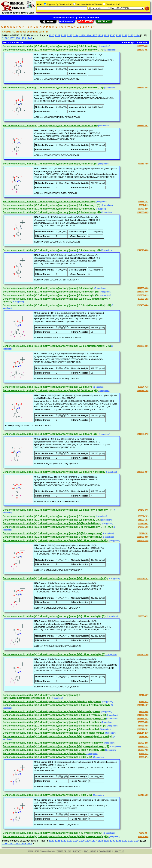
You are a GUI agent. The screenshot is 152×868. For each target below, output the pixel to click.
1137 (11, 38)
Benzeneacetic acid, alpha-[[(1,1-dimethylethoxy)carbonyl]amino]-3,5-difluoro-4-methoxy (54, 472)
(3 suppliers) (104, 391)
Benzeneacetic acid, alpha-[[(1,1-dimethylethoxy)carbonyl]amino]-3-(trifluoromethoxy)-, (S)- (55, 578)
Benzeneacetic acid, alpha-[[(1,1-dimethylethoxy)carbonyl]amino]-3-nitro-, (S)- (48, 795)
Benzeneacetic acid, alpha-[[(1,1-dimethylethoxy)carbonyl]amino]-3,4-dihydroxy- (49, 202)
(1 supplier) (100, 209)
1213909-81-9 (143, 295)
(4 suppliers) (99, 757)
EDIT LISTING (90, 851)
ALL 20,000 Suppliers (89, 17)
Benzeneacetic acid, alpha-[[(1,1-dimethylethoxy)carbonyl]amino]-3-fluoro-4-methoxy (52, 722)
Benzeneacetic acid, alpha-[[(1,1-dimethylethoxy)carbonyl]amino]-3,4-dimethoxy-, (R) (52, 212)
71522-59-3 (144, 737)
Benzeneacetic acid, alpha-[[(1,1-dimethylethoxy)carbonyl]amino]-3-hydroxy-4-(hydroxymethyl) (58, 736)
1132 (125, 35)
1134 (137, 35)
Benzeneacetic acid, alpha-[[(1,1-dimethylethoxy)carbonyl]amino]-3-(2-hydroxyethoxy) (52, 533)
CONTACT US (105, 851)
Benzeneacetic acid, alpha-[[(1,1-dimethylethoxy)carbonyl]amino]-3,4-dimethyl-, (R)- (51, 292)
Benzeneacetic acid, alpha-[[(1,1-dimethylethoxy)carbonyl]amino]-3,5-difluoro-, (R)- (51, 390)
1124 (76, 35)
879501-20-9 (143, 516)
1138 (17, 38)
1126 (88, 35)
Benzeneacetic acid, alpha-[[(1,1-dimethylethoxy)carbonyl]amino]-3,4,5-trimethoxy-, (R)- (53, 50)
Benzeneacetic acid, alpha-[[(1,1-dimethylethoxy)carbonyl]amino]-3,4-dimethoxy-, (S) (52, 250)
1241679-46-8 (143, 250)
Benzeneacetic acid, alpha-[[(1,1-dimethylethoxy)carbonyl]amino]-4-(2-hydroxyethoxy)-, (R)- (56, 836)
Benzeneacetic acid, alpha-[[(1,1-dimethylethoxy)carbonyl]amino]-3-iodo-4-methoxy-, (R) (54, 750)
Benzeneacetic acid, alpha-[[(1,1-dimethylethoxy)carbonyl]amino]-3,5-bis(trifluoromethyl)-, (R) (57, 305)
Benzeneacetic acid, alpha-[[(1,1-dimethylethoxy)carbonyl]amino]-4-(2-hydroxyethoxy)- (53, 833)
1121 (58, 35)
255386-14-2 (143, 299)
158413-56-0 (143, 795)
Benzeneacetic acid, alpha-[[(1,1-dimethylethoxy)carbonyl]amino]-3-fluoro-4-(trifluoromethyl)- (57, 705)
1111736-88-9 (143, 537)
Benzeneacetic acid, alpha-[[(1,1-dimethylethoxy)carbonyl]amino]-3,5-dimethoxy (49, 516)
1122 (64, 35)
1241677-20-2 (143, 715)
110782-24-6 (143, 209)
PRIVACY (77, 851)
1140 (29, 38)
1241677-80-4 (143, 88)
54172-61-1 (144, 702)
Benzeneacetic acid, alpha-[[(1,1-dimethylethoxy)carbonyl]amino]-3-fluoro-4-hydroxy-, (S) (54, 718)
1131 (119, 35)
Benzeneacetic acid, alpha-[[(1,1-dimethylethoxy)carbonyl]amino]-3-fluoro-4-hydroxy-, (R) (54, 715)
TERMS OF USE (64, 851)
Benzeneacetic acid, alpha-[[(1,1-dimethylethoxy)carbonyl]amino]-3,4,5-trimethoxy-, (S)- (53, 88)
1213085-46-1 (143, 346)
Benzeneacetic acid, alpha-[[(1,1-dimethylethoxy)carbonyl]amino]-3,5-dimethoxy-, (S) (52, 520)
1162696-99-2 (143, 46)
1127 (94, 35)
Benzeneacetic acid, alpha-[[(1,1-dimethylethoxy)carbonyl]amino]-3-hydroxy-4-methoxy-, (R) (56, 746)
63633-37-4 (144, 757)
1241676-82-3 (143, 50)
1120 (51, 35)
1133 (131, 35)
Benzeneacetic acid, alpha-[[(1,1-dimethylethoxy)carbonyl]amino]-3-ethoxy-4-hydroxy (52, 701)
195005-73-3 (143, 750)
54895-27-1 (144, 754)
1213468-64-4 (143, 305)
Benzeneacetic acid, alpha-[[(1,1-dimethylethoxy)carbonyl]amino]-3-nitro (44, 753)
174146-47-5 (143, 510)
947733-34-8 (143, 726)
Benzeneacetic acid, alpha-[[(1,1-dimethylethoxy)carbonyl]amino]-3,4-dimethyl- (48, 288)
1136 (5, 38)
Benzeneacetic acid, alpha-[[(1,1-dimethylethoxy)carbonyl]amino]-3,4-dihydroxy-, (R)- (52, 205)
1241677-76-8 (143, 391)
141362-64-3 (143, 520)
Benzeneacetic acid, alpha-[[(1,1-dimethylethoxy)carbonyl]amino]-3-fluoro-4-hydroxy (52, 711)
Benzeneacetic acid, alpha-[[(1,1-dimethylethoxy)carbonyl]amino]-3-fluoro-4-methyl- (51, 729)
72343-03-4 (144, 833)
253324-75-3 (143, 387)
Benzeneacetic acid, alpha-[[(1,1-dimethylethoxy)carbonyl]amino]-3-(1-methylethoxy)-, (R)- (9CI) (58, 527)
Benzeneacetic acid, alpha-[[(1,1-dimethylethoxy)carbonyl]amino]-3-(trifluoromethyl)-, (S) (54, 654)
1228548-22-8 (143, 541)
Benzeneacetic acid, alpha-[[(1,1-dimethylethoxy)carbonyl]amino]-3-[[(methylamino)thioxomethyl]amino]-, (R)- (42, 696)
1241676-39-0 (143, 292)
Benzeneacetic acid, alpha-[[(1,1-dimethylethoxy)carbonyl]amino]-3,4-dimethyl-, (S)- (51, 295)
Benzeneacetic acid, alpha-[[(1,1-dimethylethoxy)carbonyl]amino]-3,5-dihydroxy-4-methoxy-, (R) (58, 510)
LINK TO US (119, 851)
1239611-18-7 (143, 705)
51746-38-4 (144, 712)
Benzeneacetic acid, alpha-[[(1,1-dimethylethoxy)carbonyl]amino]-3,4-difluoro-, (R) (50, 125)
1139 (23, 38)
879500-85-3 (143, 722)
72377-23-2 (144, 533)
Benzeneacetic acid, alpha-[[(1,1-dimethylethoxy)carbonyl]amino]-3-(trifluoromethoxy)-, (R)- (55, 540)
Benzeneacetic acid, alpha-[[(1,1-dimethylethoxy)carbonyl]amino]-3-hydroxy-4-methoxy (53, 743)
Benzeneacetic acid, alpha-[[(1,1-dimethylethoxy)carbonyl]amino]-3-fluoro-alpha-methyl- (54, 733)
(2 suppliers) (106, 250)
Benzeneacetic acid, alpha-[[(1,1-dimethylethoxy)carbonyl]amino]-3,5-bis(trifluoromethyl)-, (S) (57, 346)
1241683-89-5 (143, 212)
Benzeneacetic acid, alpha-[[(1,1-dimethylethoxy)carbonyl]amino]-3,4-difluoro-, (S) (50, 164)
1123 (70, 35)
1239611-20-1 (143, 729)
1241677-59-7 (143, 126)
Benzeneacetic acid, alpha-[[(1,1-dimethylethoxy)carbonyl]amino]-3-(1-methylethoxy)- (52, 523)
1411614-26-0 (143, 733)
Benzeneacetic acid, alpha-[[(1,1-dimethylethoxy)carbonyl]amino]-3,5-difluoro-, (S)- (50, 434)
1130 (112, 35)
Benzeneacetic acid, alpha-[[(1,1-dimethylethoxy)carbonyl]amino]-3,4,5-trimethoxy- (50, 46)
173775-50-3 (143, 527)
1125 (82, 35)
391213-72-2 (143, 746)
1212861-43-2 (143, 719)
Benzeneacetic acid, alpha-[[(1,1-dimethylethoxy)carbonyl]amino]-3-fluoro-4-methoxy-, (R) (55, 726)
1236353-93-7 (143, 472)
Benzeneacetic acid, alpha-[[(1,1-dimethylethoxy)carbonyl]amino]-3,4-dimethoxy (49, 209)
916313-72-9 (143, 164)
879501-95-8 (143, 837)
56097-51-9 (144, 205)
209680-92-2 (143, 616)
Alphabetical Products (64, 17)
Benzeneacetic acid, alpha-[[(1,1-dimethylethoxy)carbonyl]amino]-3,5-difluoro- (48, 387)
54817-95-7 (144, 695)
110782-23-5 (143, 743)
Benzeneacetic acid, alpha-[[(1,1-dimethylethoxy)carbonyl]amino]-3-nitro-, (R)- (48, 757)
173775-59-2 (143, 523)
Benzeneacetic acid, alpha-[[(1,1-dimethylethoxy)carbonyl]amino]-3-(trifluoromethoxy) (52, 537)
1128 (100, 35)
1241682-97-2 (143, 434)
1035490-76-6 (143, 654)
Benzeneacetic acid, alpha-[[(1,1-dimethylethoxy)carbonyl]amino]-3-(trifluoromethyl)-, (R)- (54, 616)
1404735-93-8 (143, 288)
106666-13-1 (143, 202)
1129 (106, 35)
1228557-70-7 (143, 578)
